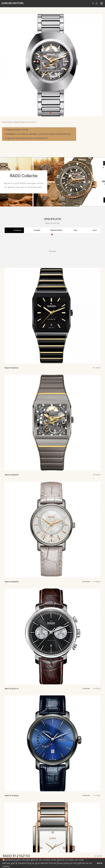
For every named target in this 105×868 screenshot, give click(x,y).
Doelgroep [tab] (18, 230)
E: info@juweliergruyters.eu (88, 851)
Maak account (12, 844)
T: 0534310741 (36, 841)
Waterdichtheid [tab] (56, 230)
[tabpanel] (51, 65)
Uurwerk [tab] (37, 230)
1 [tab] (51, 113)
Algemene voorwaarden (39, 844)
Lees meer (17, 866)
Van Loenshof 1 (83, 844)
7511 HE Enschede (84, 848)
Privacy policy (35, 848)
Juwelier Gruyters (84, 841)
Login (9, 841)
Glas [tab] (75, 230)
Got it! (100, 863)
